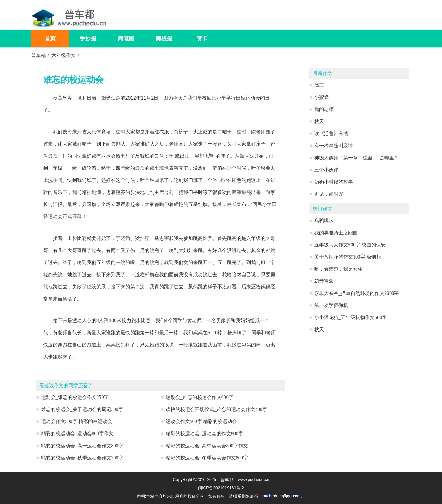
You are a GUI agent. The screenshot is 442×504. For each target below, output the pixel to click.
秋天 (319, 122)
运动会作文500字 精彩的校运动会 (77, 422)
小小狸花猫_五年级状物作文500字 (350, 318)
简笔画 (126, 39)
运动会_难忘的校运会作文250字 (75, 397)
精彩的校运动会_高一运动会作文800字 (82, 446)
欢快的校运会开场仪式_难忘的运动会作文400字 (217, 409)
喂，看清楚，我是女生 (338, 269)
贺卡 (202, 39)
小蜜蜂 (321, 97)
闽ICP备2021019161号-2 (221, 488)
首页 (50, 39)
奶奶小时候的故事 (334, 182)
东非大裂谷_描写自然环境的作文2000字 (357, 293)
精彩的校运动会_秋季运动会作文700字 (82, 458)
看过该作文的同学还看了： (68, 386)
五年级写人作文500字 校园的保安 (350, 245)
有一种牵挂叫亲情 (334, 146)
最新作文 (323, 73)
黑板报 (164, 39)
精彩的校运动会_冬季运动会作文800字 (207, 458)
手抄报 (88, 39)
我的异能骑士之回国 (336, 233)
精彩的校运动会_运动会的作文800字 (204, 434)
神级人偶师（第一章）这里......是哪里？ (357, 158)
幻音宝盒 (324, 281)
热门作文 (323, 209)
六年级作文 (64, 55)
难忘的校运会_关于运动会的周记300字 (82, 409)
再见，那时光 (329, 194)
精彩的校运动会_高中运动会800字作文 (207, 446)
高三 (319, 85)
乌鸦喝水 (324, 221)
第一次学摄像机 (331, 305)
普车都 (38, 55)
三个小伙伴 (326, 170)
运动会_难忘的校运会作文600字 (200, 397)
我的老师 (324, 109)
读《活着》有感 (331, 134)
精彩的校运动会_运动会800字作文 (77, 434)
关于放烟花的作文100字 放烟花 (348, 257)
